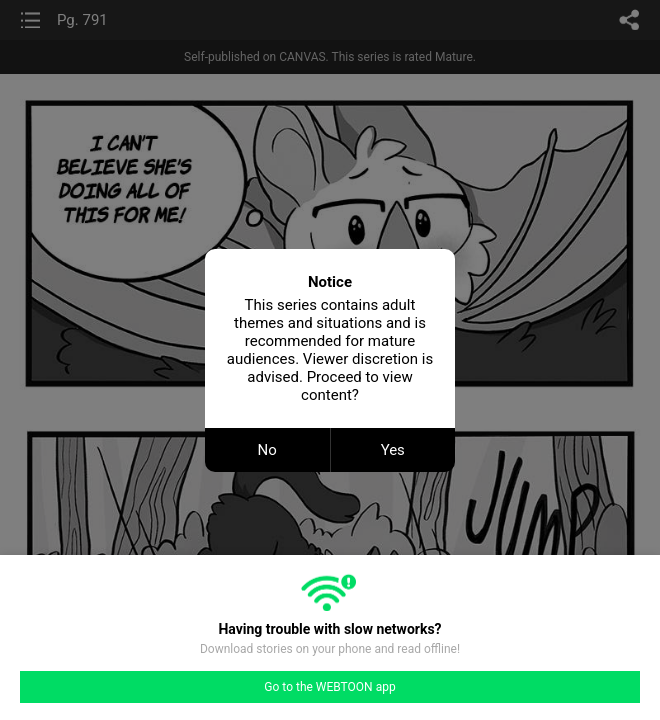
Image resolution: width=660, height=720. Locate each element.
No (267, 450)
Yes (393, 450)
